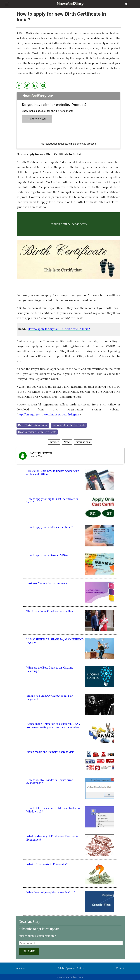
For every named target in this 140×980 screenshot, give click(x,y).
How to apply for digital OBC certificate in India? (59, 329)
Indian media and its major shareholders (50, 752)
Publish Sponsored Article (71, 968)
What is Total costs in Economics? (47, 864)
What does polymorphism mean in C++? (51, 892)
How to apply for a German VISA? (47, 555)
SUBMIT (29, 951)
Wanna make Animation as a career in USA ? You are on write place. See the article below (53, 725)
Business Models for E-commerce (47, 583)
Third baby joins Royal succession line (50, 611)
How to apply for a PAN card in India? (50, 527)
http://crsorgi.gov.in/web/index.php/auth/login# (48, 415)
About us (21, 968)
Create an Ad (37, 119)
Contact (120, 968)
